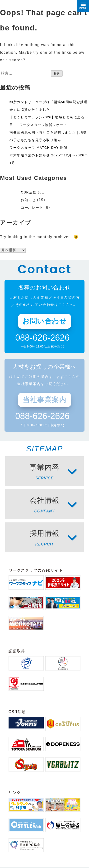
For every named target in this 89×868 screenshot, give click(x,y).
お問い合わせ (44, 321)
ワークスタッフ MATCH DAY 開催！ (40, 148)
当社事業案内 (44, 400)
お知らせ (28, 200)
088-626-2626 (42, 338)
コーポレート (32, 207)
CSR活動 (29, 192)
